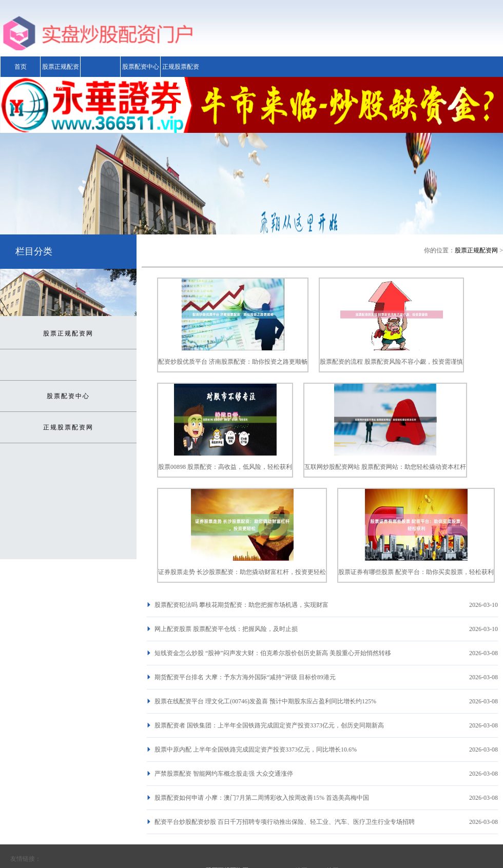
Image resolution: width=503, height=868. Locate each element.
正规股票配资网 (181, 77)
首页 (21, 67)
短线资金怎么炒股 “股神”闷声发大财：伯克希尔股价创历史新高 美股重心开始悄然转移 (273, 653)
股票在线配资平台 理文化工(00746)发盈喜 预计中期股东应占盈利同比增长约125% (265, 701)
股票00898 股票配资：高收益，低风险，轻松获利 (225, 467)
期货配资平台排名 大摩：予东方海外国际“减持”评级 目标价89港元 (245, 677)
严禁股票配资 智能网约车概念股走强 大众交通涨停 (224, 774)
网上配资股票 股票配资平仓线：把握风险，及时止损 (226, 629)
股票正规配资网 (61, 77)
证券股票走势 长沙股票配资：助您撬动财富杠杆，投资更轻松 (242, 572)
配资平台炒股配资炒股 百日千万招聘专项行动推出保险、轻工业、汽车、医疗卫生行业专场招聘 (285, 822)
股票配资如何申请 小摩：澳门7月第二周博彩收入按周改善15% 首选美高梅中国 (262, 798)
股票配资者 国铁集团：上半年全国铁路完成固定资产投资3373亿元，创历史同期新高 (269, 725)
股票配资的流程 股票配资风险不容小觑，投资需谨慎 (391, 362)
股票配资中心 (141, 67)
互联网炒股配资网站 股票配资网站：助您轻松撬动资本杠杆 (385, 467)
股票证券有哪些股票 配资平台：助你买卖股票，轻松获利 (416, 572)
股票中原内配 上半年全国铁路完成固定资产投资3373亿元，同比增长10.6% (256, 749)
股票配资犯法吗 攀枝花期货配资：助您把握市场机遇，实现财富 (241, 605)
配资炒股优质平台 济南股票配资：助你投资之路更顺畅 (233, 362)
